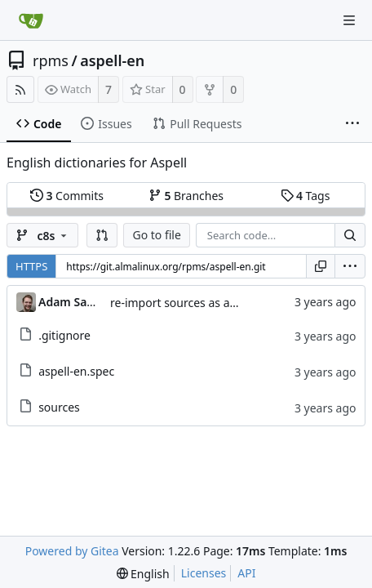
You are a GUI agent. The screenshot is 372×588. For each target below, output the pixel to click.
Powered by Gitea (72, 551)
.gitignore (64, 335)
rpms (51, 60)
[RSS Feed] (20, 89)
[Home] (31, 20)
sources (59, 407)
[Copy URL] (321, 266)
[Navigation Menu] (349, 20)
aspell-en (112, 60)
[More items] (352, 124)
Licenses (204, 573)
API (246, 573)
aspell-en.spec (76, 371)
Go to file (156, 235)
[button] (102, 235)
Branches (186, 196)
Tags (306, 196)
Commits (67, 196)
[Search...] (350, 235)
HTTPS (31, 266)
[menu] (350, 266)
